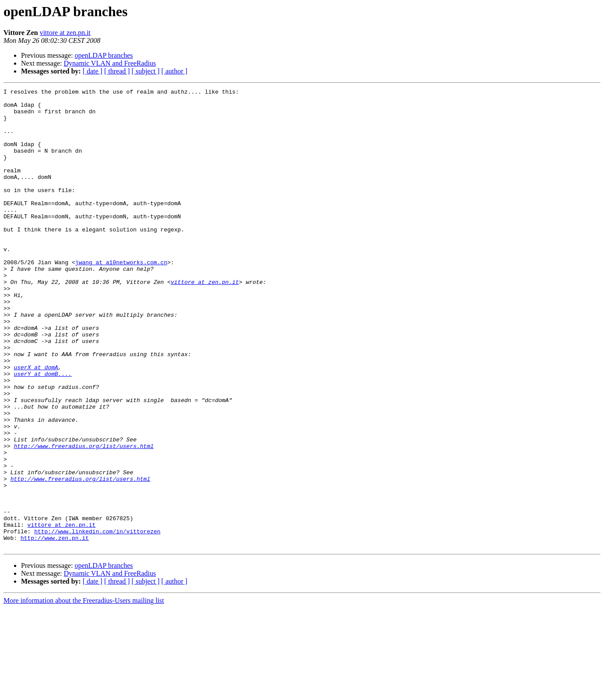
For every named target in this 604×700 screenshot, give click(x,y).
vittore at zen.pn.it (65, 33)
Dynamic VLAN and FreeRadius (110, 63)
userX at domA (36, 423)
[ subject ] (146, 71)
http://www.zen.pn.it (55, 628)
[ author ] (175, 71)
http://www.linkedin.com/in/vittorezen (97, 620)
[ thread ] (117, 71)
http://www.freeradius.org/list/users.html (84, 518)
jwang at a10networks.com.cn (121, 297)
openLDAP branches (104, 55)
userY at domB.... (43, 431)
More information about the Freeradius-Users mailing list (84, 692)
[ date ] (93, 71)
